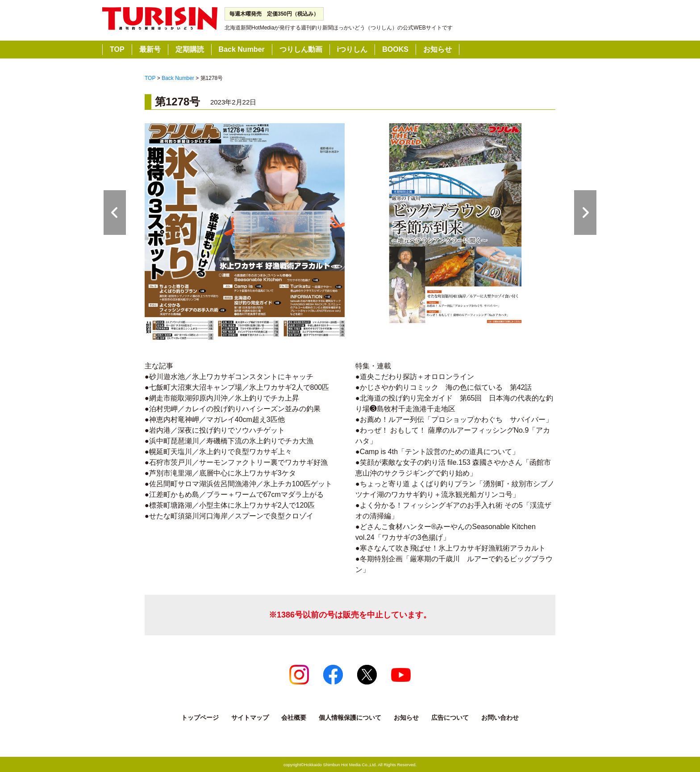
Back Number (242, 49)
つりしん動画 (301, 49)
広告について (450, 718)
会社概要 (294, 718)
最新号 (150, 49)
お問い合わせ (500, 718)
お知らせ (437, 49)
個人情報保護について (350, 718)
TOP (117, 49)
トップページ (200, 718)
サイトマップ (250, 718)
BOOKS (395, 49)
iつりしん (352, 49)
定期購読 (190, 49)
